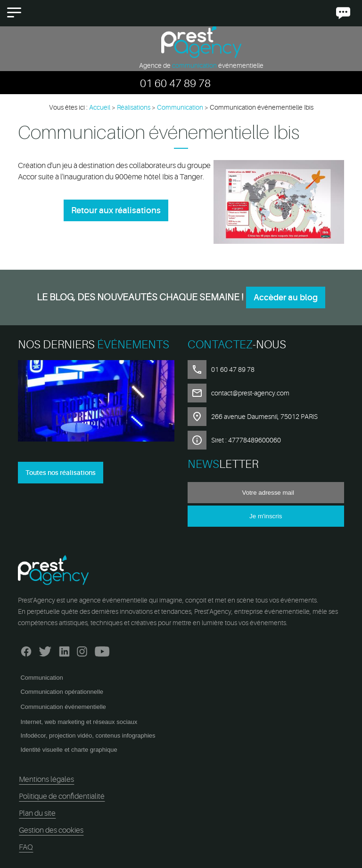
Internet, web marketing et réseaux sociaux (79, 722)
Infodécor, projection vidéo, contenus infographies (88, 735)
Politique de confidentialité (62, 796)
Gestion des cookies (51, 830)
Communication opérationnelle (62, 692)
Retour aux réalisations (116, 210)
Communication (41, 678)
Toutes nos (61, 473)
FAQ (26, 847)
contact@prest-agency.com (250, 393)
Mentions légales (46, 780)
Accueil (100, 107)
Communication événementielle (63, 707)
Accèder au (286, 297)
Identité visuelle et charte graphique (69, 750)
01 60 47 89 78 (175, 84)
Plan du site (37, 813)
